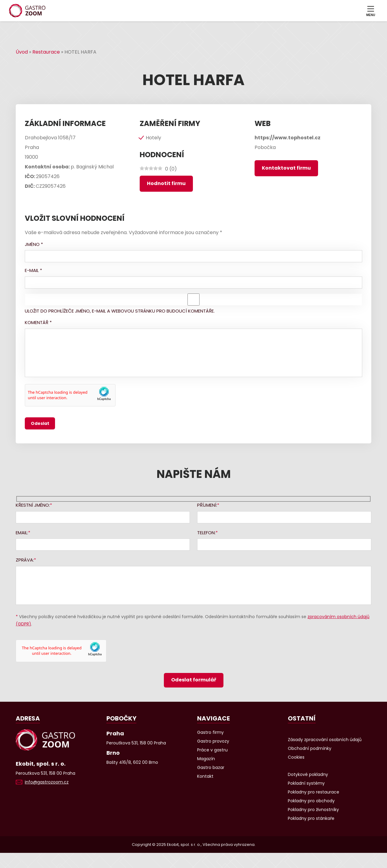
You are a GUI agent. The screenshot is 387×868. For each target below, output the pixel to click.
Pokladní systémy (306, 783)
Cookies (296, 757)
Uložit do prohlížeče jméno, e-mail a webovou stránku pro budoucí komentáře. (120, 311)
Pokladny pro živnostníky (313, 810)
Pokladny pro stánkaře (311, 818)
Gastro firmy (210, 732)
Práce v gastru (212, 750)
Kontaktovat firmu (286, 168)
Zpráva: (25, 560)
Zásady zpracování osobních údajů (325, 740)
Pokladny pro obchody (311, 801)
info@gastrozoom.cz (47, 782)
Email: (22, 533)
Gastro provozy (213, 741)
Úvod (22, 52)
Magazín (206, 759)
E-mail (33, 270)
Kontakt (205, 776)
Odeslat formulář (194, 680)
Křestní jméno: (33, 505)
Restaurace (46, 52)
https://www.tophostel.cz (288, 138)
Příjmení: (207, 505)
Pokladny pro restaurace (314, 792)
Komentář (38, 322)
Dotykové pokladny (308, 774)
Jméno (34, 244)
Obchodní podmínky (310, 748)
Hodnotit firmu (166, 183)
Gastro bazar (211, 767)
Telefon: (206, 533)
